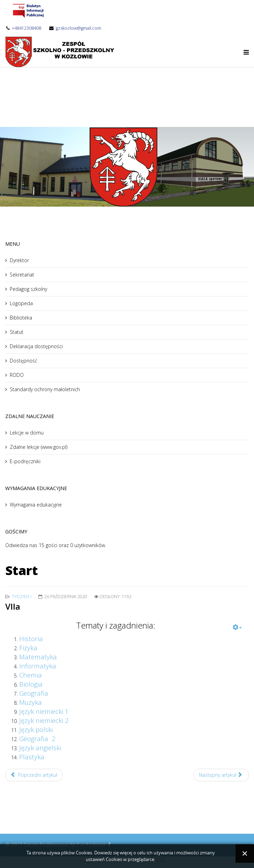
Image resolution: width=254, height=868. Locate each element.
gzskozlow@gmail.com (79, 28)
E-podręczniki (25, 461)
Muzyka (31, 702)
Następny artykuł (221, 775)
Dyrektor (19, 260)
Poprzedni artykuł (34, 775)
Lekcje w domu (27, 433)
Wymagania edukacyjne (36, 505)
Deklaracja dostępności (36, 346)
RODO (17, 375)
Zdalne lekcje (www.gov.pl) (39, 447)
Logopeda (21, 303)
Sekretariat (22, 275)
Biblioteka (21, 318)
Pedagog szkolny (28, 289)
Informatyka (38, 666)
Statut (17, 332)
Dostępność (24, 361)
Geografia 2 (37, 738)
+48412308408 (27, 28)
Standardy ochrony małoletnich (45, 389)
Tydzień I (22, 597)
